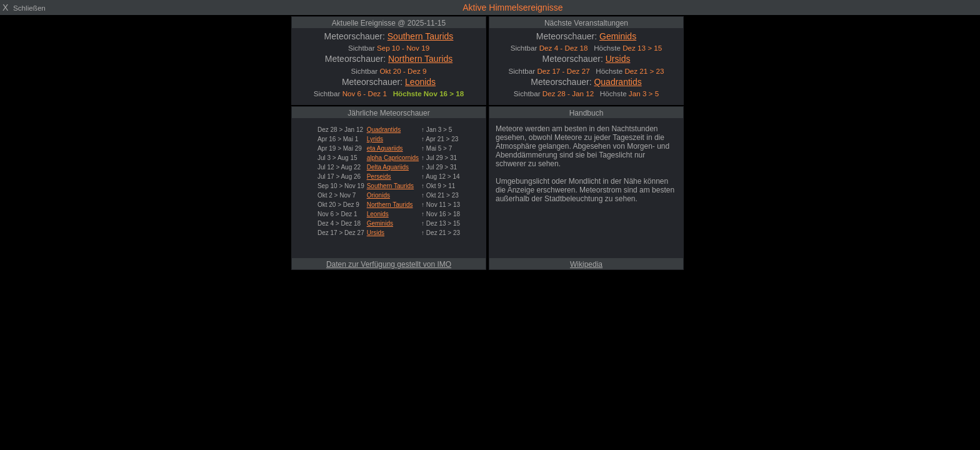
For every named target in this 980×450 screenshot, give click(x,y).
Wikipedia (586, 264)
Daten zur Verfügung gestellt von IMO (389, 264)
